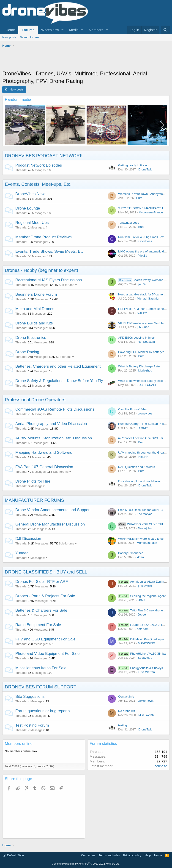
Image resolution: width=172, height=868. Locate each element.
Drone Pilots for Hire (33, 481)
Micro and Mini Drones (35, 309)
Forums (28, 30)
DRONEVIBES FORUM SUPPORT (41, 687)
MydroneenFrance (151, 212)
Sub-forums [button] (66, 285)
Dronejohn (145, 528)
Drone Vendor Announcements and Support (53, 510)
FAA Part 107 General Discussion (44, 467)
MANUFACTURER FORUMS (34, 500)
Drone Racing (27, 352)
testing (123, 725)
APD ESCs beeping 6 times (136, 338)
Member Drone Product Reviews (44, 237)
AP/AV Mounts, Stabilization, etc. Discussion (54, 438)
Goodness (145, 241)
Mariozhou (145, 370)
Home (10, 30)
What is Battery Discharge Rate (139, 366)
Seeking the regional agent (142, 596)
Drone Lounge (28, 208)
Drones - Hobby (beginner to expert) (41, 270)
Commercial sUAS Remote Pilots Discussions (55, 409)
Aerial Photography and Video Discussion (51, 424)
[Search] (165, 30)
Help (148, 855)
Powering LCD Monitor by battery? (141, 352)
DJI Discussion (28, 539)
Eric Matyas (145, 514)
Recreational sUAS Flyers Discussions (49, 280)
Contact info (126, 697)
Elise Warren (146, 672)
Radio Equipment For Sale (38, 625)
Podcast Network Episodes (39, 165)
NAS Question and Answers (137, 467)
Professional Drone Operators (35, 400)
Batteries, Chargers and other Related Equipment (58, 366)
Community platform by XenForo (86, 864)
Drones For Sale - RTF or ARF (42, 582)
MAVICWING (147, 643)
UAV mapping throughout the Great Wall (145, 453)
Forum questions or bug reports (42, 711)
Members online (19, 744)
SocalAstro (145, 658)
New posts (9, 37)
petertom (143, 629)
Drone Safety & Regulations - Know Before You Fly (59, 381)
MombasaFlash (147, 543)
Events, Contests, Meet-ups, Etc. (38, 184)
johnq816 (143, 327)
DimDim (143, 428)
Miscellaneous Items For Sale (41, 668)
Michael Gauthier (148, 299)
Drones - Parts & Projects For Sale (45, 596)
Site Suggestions (30, 697)
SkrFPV (142, 313)
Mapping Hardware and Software (44, 453)
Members (96, 30)
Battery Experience (131, 553)
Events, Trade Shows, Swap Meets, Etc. (50, 251)
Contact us (88, 855)
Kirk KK (143, 457)
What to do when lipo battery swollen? (143, 381)
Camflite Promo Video (133, 409)
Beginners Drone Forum (36, 294)
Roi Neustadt (146, 342)
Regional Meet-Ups (32, 223)
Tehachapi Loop (129, 223)
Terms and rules (109, 855)
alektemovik (146, 701)
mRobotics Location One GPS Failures (144, 438)
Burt (139, 198)
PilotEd (142, 256)
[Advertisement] (86, 59)
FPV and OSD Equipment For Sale (45, 639)
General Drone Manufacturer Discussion (50, 524)
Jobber (142, 615)
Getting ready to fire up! (134, 165)
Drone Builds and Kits (34, 323)
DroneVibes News (31, 194)
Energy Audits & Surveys (141, 668)
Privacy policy (132, 855)
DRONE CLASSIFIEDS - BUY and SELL (46, 572)
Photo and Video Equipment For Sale (47, 654)
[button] (63, 30)
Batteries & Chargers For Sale (41, 610)
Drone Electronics (31, 338)
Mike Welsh (146, 715)
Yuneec (22, 553)
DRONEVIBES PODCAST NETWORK (44, 156)
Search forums (30, 37)
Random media (18, 100)
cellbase (161, 766)
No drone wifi (127, 711)
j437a (142, 284)
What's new (50, 30)
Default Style (14, 855)
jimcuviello (145, 586)
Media (74, 30)
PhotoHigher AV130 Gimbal (142, 654)
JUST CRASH (148, 385)
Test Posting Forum (32, 725)
